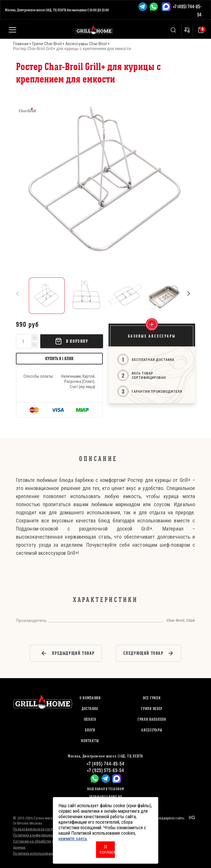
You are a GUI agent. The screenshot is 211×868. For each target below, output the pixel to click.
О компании (90, 698)
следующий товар (149, 653)
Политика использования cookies (41, 853)
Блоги (90, 730)
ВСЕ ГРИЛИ (152, 698)
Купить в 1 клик (59, 358)
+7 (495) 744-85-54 (105, 764)
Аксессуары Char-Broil (86, 44)
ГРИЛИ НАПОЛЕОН (152, 719)
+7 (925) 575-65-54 (105, 770)
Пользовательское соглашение (39, 829)
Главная (21, 44)
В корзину (71, 341)
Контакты (90, 741)
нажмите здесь (73, 839)
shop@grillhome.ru (106, 797)
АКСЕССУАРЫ (152, 730)
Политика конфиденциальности (40, 835)
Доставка (90, 709)
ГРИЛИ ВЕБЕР (152, 709)
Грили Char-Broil (47, 44)
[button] (191, 296)
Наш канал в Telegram (106, 789)
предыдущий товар (68, 653)
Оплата (90, 719)
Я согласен (107, 849)
